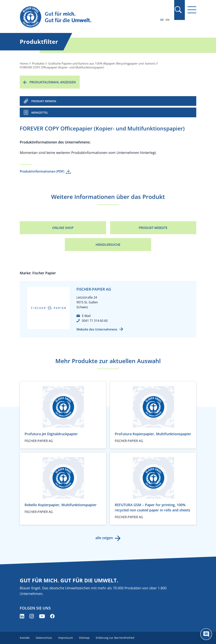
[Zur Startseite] (81, 17)
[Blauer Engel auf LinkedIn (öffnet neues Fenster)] (22, 616)
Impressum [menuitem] (66, 638)
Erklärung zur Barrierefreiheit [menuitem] (115, 638)
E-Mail (86, 316)
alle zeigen (104, 538)
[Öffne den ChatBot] (206, 634)
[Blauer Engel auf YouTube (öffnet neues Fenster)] (42, 616)
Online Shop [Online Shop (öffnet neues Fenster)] (63, 228)
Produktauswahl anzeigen (53, 82)
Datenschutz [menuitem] (44, 638)
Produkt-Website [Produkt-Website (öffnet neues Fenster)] (153, 228)
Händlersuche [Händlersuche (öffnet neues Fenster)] (108, 245)
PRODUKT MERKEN (44, 101)
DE (162, 20)
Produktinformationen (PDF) (42, 171)
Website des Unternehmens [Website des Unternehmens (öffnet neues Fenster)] (97, 329)
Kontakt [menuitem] (25, 638)
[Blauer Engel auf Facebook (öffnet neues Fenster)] (52, 616)
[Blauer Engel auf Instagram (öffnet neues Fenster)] (32, 616)
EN (168, 20)
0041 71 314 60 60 (95, 321)
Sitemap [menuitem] (84, 638)
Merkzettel (40, 113)
